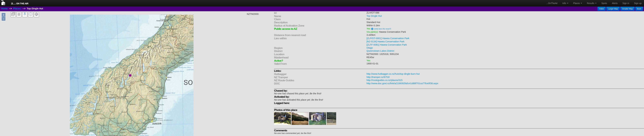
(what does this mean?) (383, 29)
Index (602, 9)
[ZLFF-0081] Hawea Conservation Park (387, 45)
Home (5, 9)
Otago (370, 48)
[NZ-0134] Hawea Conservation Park (386, 42)
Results (592, 3)
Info (565, 3)
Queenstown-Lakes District (380, 51)
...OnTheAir (552, 3)
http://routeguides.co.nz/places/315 (385, 80)
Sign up (638, 3)
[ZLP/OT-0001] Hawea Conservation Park (388, 38)
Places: (17, 9)
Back (639, 9)
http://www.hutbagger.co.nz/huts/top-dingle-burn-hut (393, 74)
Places (578, 3)
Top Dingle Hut (374, 16)
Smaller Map (627, 9)
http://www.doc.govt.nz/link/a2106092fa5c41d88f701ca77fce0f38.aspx (402, 83)
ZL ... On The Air (20, 3)
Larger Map (613, 9)
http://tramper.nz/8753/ (378, 77)
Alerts (615, 3)
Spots (604, 3)
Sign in (626, 3)
